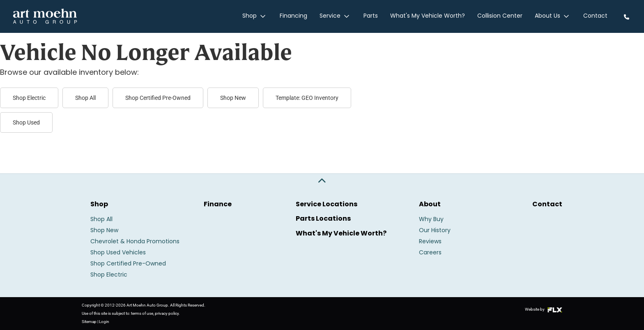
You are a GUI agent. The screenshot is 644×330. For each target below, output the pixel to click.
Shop (257, 17)
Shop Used (26, 122)
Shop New (233, 98)
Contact (595, 17)
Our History (435, 231)
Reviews (430, 242)
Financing (295, 17)
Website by (544, 309)
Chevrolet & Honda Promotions (135, 242)
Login (104, 322)
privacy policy (167, 313)
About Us (553, 17)
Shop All (85, 98)
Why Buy (431, 220)
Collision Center (501, 17)
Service (337, 17)
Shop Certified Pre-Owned (158, 98)
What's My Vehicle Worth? (428, 17)
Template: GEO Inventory (307, 98)
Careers (430, 253)
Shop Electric (29, 98)
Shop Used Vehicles (118, 253)
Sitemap (89, 322)
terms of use (142, 313)
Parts (371, 17)
